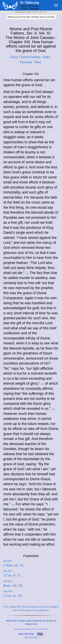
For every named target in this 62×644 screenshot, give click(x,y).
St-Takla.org (19, 12)
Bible (8, 621)
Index (47, 57)
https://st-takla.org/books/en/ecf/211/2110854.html (31, 629)
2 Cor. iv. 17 (12, 575)
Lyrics (44, 621)
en (35, 12)
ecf (40, 12)
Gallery (52, 621)
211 (45, 12)
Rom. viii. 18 (13, 586)
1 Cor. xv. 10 (12, 596)
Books (37, 621)
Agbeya (30, 621)
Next (38, 62)
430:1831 (8, 561)
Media (28, 624)
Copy (40, 634)
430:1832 (8, 571)
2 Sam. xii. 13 (13, 565)
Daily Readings (19, 621)
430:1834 (8, 591)
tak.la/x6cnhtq (31, 637)
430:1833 (8, 581)
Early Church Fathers (25, 57)
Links (34, 624)
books (29, 12)
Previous (26, 62)
